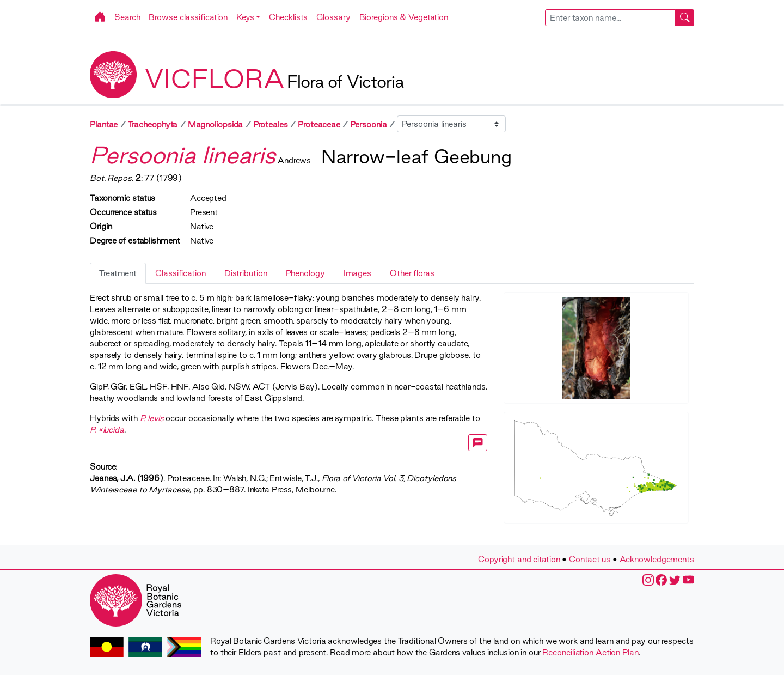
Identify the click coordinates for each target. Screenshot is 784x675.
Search (127, 17)
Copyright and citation (519, 559)
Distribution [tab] (246, 273)
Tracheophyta (153, 124)
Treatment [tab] (118, 273)
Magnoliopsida (216, 124)
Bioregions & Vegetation (404, 17)
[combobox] (620, 18)
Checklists (288, 17)
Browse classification (188, 17)
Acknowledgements (657, 559)
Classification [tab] (180, 273)
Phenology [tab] (305, 273)
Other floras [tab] (412, 273)
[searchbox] (610, 18)
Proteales (271, 124)
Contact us (590, 559)
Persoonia (368, 124)
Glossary (333, 17)
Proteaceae (319, 124)
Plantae (104, 124)
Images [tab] (357, 273)
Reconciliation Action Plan (590, 652)
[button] (248, 17)
